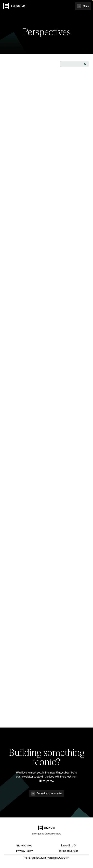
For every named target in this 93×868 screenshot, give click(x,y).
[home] (15, 6)
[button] (83, 6)
